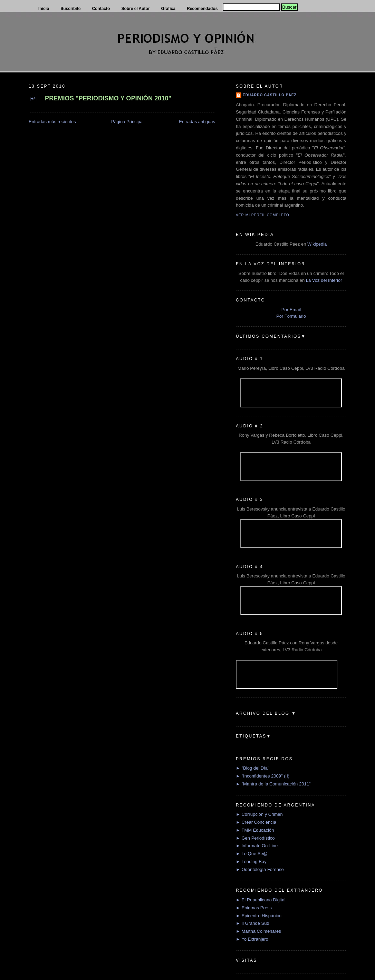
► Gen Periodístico (255, 838)
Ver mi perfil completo (263, 215)
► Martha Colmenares (258, 931)
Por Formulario (291, 316)
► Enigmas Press (254, 908)
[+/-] (34, 98)
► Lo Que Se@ (252, 854)
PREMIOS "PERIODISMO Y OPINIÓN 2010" (108, 98)
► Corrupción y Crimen (259, 814)
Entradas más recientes (52, 122)
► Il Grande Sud (253, 923)
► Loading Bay (251, 862)
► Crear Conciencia (256, 822)
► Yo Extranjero (252, 939)
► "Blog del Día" (253, 768)
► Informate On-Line (257, 846)
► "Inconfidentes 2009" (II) (263, 776)
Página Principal (127, 122)
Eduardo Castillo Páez (270, 95)
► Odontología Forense (260, 869)
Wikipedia (317, 244)
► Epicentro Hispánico (259, 916)
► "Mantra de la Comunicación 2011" (273, 784)
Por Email (291, 310)
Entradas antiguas (197, 122)
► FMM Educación (255, 830)
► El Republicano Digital (261, 900)
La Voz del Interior (324, 280)
